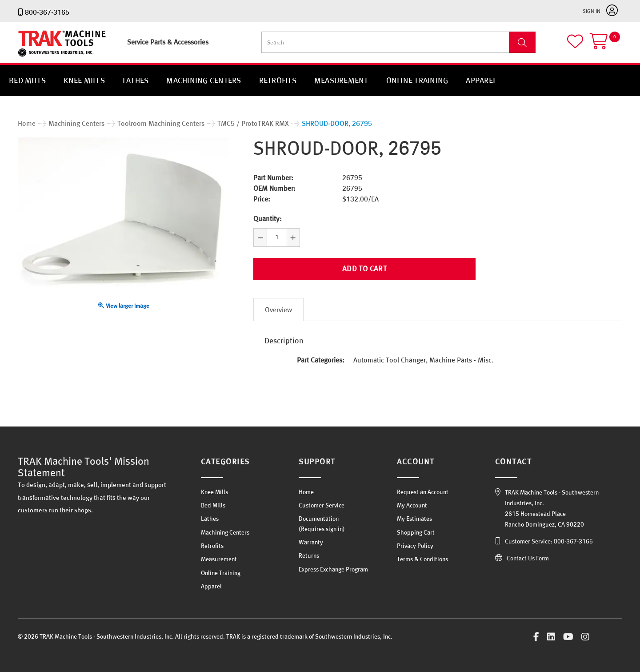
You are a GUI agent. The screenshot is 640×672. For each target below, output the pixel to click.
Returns (309, 555)
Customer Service (322, 505)
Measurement (341, 80)
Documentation (319, 519)
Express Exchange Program (333, 569)
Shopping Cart (416, 532)
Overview (278, 310)
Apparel (481, 80)
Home (306, 492)
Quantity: (268, 218)
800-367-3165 (47, 12)
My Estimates (414, 519)
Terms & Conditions (422, 559)
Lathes (136, 80)
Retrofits (278, 80)
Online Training (417, 80)
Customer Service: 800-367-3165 (549, 541)
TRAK (26, 57)
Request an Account (423, 492)
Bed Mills (27, 80)
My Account (412, 505)
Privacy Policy (415, 546)
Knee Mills (84, 80)
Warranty (311, 542)
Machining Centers (204, 80)
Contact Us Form (528, 558)
